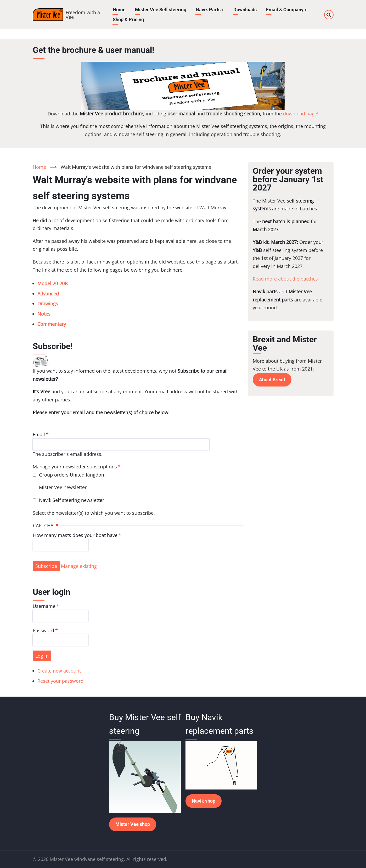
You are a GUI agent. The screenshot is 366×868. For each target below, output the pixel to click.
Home (119, 10)
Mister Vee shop (133, 824)
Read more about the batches (285, 279)
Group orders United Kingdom (72, 475)
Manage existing (79, 566)
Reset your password (60, 681)
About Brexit (272, 380)
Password (43, 630)
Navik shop (204, 801)
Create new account (59, 671)
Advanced (48, 294)
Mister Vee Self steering (160, 10)
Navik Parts (210, 10)
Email (39, 434)
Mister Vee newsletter (63, 487)
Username (44, 606)
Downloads (245, 10)
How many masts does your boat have (75, 535)
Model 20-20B (53, 283)
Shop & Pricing (128, 19)
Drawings (48, 304)
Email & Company (287, 10)
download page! (301, 114)
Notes (44, 314)
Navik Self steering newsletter (72, 500)
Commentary (52, 324)
